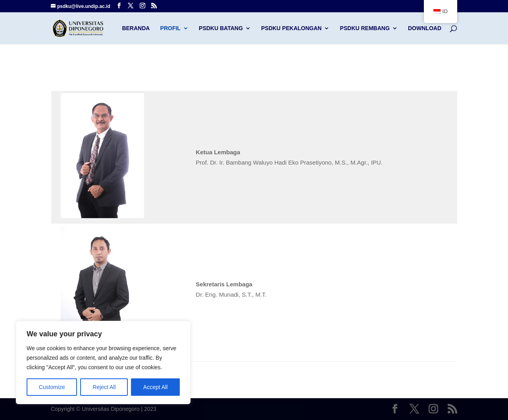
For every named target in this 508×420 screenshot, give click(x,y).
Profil (170, 28)
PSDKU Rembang (365, 28)
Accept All (155, 387)
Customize (52, 387)
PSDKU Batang (221, 28)
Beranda (136, 28)
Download (425, 28)
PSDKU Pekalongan (291, 28)
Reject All (104, 387)
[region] (103, 362)
